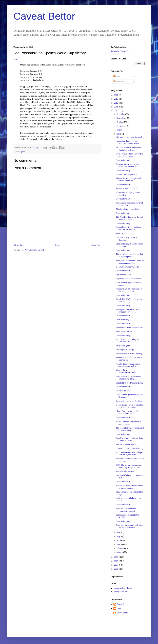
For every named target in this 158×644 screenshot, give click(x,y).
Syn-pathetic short (123, 275)
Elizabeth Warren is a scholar (128, 209)
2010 (116, 111)
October (120, 122)
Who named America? (125, 471)
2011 (116, 107)
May (119, 536)
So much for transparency (126, 174)
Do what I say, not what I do (127, 267)
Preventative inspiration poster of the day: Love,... (129, 204)
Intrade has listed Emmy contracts (130, 328)
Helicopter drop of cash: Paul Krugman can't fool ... (128, 311)
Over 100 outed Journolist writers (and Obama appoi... (130, 155)
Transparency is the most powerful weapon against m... (130, 262)
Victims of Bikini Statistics (127, 189)
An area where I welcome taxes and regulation (129, 423)
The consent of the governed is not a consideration (130, 429)
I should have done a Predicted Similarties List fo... (128, 149)
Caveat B (121, 604)
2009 (116, 557)
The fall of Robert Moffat (126, 445)
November (121, 118)
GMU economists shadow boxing (130, 448)
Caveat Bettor (44, 16)
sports (23, 152)
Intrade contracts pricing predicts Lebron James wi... (129, 439)
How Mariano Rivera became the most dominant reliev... (129, 406)
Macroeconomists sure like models (130, 137)
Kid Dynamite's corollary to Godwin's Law (127, 341)
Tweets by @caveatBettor (121, 51)
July (118, 134)
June (119, 532)
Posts (116, 76)
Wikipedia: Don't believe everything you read (126, 510)
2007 (116, 565)
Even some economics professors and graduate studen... (129, 526)
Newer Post (19, 245)
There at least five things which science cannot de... (129, 180)
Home (58, 245)
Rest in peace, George (125, 350)
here (15, 59)
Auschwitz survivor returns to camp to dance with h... (128, 365)
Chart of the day (123, 320)
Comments (118, 81)
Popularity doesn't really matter (129, 279)
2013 (116, 99)
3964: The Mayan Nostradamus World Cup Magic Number (129, 466)
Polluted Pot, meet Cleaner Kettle (130, 383)
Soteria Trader (123, 613)
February (120, 548)
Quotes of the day (123, 160)
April (119, 540)
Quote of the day (123, 391)
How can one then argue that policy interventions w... (127, 165)
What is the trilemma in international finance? (126, 371)
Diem (119, 608)
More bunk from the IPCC (127, 331)
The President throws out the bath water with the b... (130, 218)
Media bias (120, 234)
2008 (116, 561)
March (119, 544)
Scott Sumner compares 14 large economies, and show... (129, 454)
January (120, 552)
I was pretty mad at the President (129, 401)
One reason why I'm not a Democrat (126, 239)
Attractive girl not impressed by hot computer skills (129, 290)
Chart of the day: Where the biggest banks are (127, 412)
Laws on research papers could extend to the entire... (128, 378)
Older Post (96, 245)
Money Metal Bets (121, 592)
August (120, 130)
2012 (116, 103)
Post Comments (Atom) (34, 250)
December (121, 114)
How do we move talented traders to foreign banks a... (130, 487)
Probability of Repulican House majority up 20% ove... (129, 228)
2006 (116, 569)
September (121, 126)
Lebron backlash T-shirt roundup (129, 353)
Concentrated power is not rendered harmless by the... (128, 142)
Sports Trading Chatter (123, 588)
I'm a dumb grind (123, 346)
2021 (116, 95)
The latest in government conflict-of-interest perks (130, 255)
